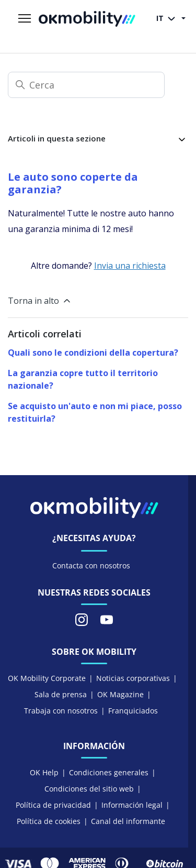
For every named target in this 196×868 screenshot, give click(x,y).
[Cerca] (86, 85)
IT (168, 19)
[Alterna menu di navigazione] (25, 19)
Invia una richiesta (130, 266)
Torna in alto (40, 301)
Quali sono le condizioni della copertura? (93, 353)
